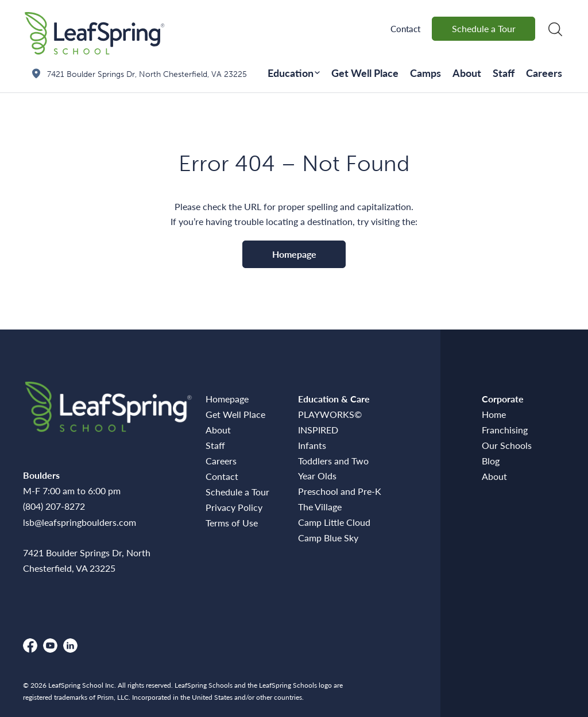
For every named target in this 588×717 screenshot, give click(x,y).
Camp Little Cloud (334, 522)
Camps (425, 73)
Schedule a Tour (484, 28)
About (467, 73)
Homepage (294, 254)
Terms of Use (232, 523)
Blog (491, 461)
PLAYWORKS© (330, 414)
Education (291, 73)
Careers (544, 73)
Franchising (505, 430)
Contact (405, 28)
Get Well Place (365, 73)
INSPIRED (318, 430)
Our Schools (507, 445)
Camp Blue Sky (328, 538)
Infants (312, 445)
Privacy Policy (234, 507)
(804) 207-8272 (54, 506)
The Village (320, 507)
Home (494, 414)
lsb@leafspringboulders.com (80, 522)
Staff (504, 73)
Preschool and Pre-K (340, 491)
